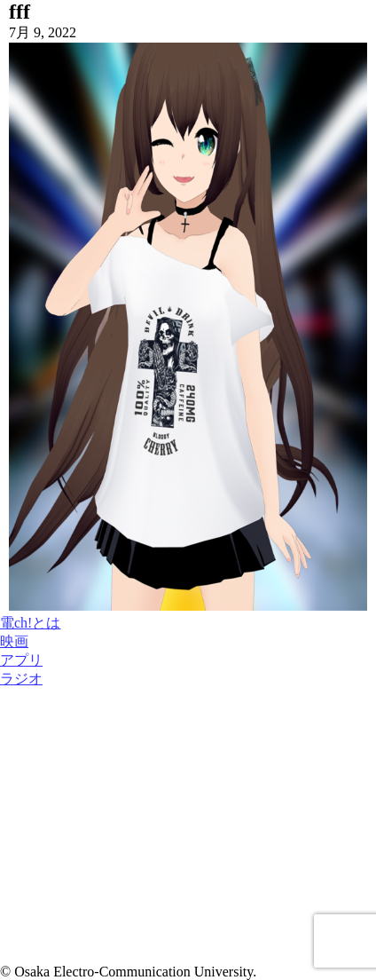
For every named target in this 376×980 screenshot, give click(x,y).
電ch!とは (30, 623)
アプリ (21, 660)
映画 (14, 641)
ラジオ (21, 679)
